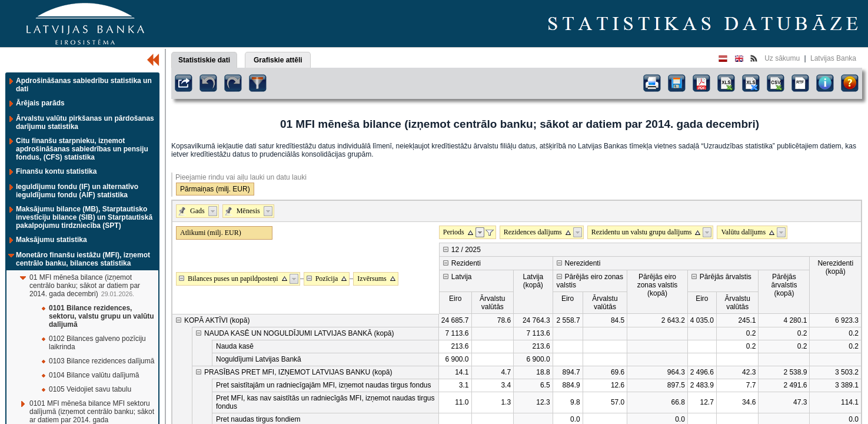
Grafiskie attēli (278, 60)
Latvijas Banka (833, 58)
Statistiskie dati (204, 60)
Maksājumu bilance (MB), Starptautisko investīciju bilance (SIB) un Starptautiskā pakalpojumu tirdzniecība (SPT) (84, 217)
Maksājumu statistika (51, 240)
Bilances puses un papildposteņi (233, 279)
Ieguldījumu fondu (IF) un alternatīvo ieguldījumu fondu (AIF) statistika (77, 191)
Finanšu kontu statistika (56, 171)
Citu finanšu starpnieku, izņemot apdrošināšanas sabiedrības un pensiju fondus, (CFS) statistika (82, 149)
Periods (454, 232)
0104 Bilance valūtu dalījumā (94, 375)
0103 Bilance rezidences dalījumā (102, 361)
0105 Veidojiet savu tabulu (90, 389)
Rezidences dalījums (533, 232)
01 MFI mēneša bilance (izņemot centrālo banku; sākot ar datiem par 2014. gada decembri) (85, 286)
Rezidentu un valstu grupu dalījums (642, 232)
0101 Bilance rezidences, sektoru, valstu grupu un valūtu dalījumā (102, 316)
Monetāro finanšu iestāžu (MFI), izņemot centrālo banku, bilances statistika (83, 259)
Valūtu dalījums (743, 232)
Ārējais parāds (40, 103)
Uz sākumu (782, 58)
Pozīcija (327, 279)
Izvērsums (372, 279)
